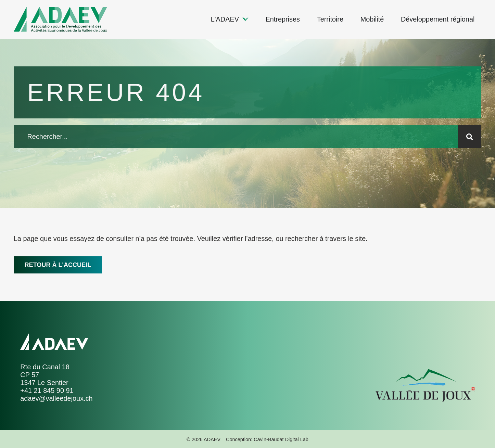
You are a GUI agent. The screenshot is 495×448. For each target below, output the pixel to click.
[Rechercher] (470, 137)
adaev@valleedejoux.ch (56, 398)
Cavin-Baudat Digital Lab (281, 439)
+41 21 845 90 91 (47, 391)
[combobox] (236, 137)
